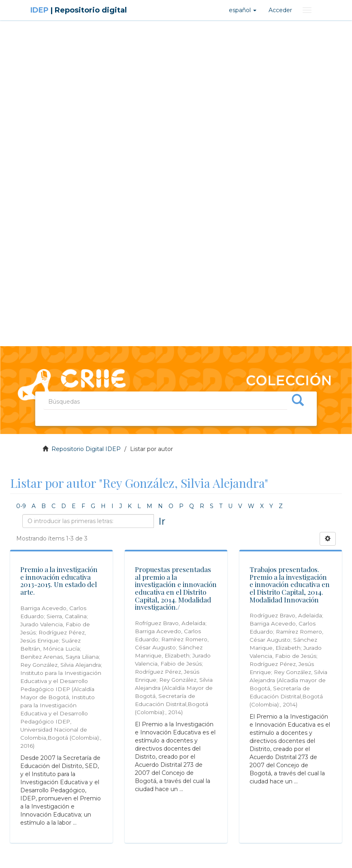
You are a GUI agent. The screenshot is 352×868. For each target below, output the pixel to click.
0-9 (21, 506)
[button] (243, 10)
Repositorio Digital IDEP (86, 449)
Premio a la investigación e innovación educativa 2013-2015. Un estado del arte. (59, 581)
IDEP (79, 10)
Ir (162, 521)
